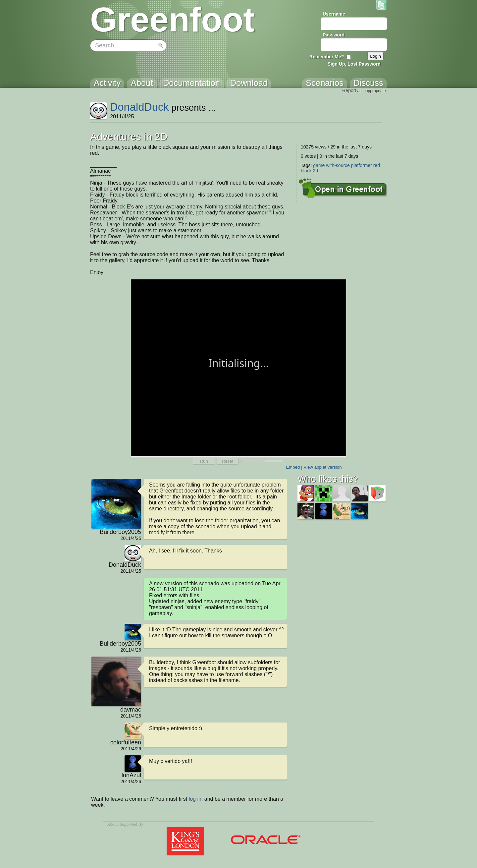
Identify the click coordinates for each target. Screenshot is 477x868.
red (377, 165)
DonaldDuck (139, 107)
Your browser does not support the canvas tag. (238, 367)
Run (204, 461)
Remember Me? (327, 57)
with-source (338, 165)
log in (195, 799)
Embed (293, 467)
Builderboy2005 (120, 532)
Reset (227, 461)
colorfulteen (126, 742)
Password (334, 35)
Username (334, 14)
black (306, 171)
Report (349, 90)
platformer (362, 165)
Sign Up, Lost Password (354, 64)
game (319, 165)
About (112, 824)
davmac (131, 710)
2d (316, 171)
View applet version (322, 467)
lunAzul (131, 775)
